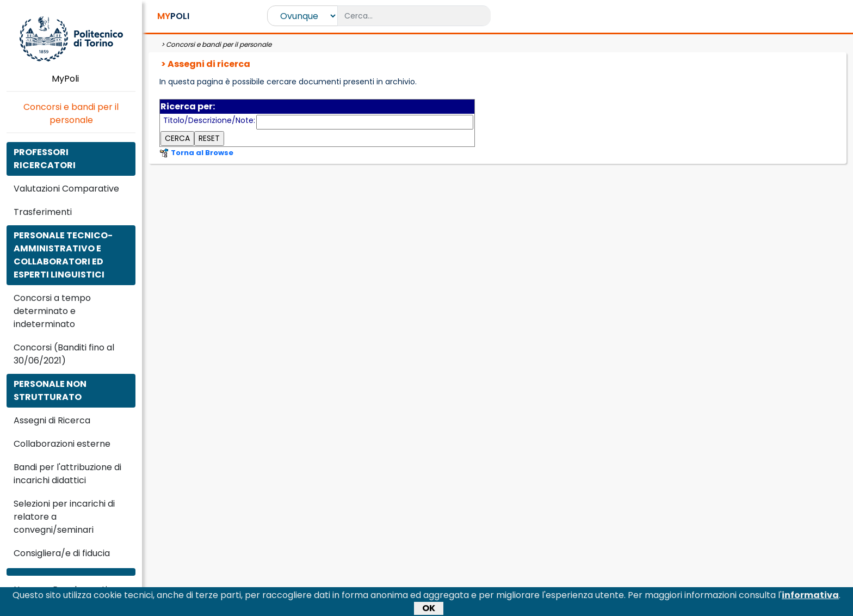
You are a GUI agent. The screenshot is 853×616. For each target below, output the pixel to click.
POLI (173, 16)
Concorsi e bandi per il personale (71, 113)
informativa (810, 598)
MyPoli (71, 79)
